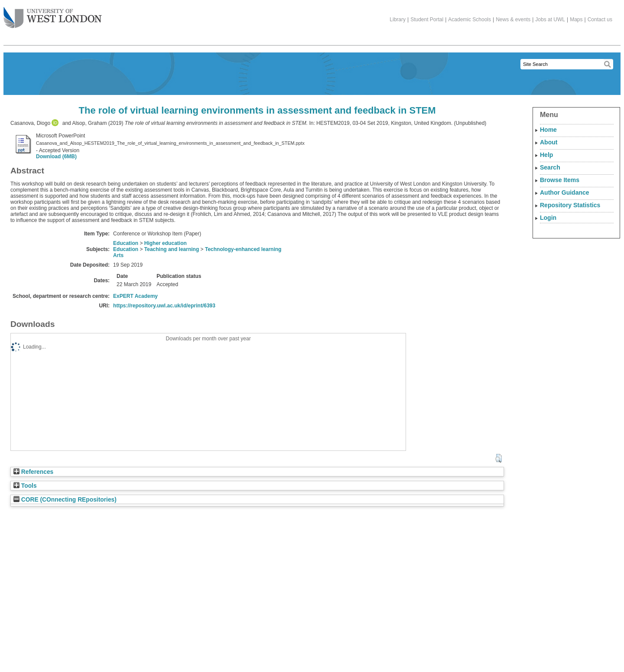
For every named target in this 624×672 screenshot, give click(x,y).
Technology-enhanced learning (243, 249)
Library (398, 20)
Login (548, 218)
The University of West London (53, 14)
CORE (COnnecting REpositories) (65, 500)
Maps (576, 20)
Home (548, 130)
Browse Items (560, 180)
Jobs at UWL (550, 20)
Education (126, 243)
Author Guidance (565, 192)
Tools (25, 486)
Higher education (166, 243)
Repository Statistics (570, 205)
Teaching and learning (172, 249)
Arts (118, 255)
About (549, 142)
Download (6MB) (56, 157)
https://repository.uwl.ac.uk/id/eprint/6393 (164, 306)
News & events (513, 20)
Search (550, 167)
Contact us (600, 20)
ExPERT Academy (135, 296)
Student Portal (427, 20)
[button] (499, 458)
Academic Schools (470, 20)
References (33, 472)
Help (546, 155)
